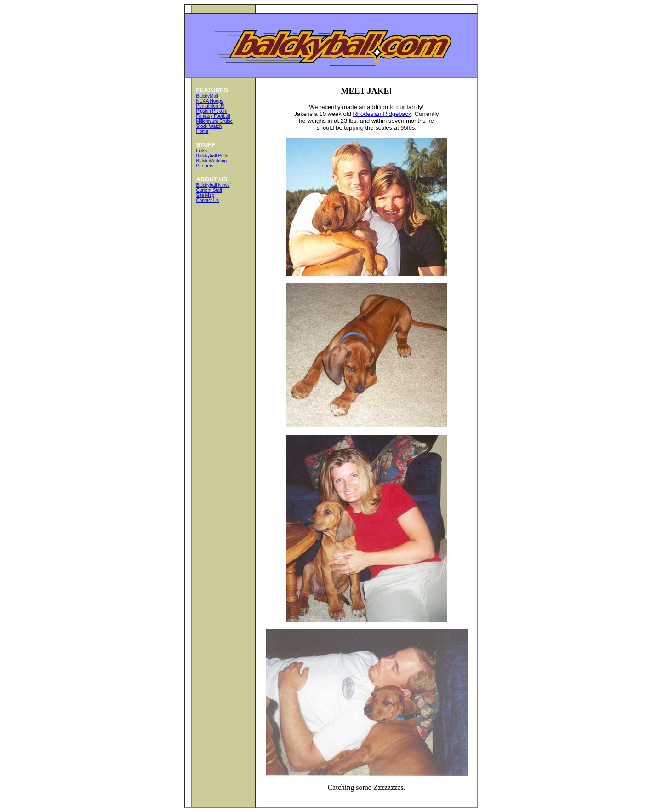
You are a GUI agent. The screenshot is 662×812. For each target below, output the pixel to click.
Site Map (205, 195)
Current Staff (209, 190)
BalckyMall (207, 96)
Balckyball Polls (212, 156)
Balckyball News (213, 185)
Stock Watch (209, 126)
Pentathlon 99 (211, 106)
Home (203, 131)
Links (202, 151)
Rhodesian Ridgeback (382, 114)
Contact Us (208, 200)
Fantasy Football (213, 116)
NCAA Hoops (210, 101)
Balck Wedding (212, 161)
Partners (205, 166)
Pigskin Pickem (212, 111)
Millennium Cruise (214, 121)
